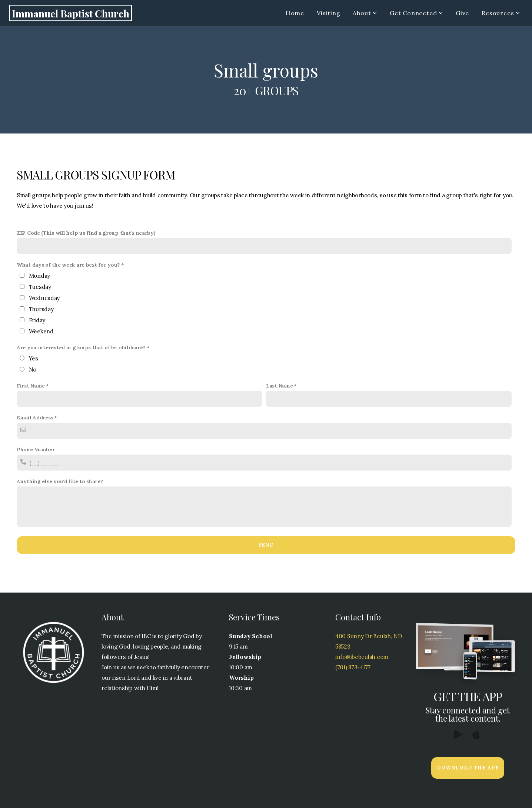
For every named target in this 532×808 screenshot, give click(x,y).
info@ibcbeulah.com (362, 657)
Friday (37, 320)
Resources (501, 13)
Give (462, 13)
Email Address (35, 418)
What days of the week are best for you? (68, 265)
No (33, 370)
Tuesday (40, 287)
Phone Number (36, 449)
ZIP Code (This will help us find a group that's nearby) (86, 233)
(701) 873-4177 (353, 667)
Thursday (41, 309)
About (365, 13)
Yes (34, 358)
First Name (31, 386)
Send (266, 545)
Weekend (41, 331)
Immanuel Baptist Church (71, 13)
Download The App (468, 768)
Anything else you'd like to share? (60, 481)
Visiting (328, 13)
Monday (39, 276)
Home (295, 13)
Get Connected (416, 13)
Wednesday (44, 298)
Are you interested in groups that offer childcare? (81, 347)
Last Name (279, 386)
